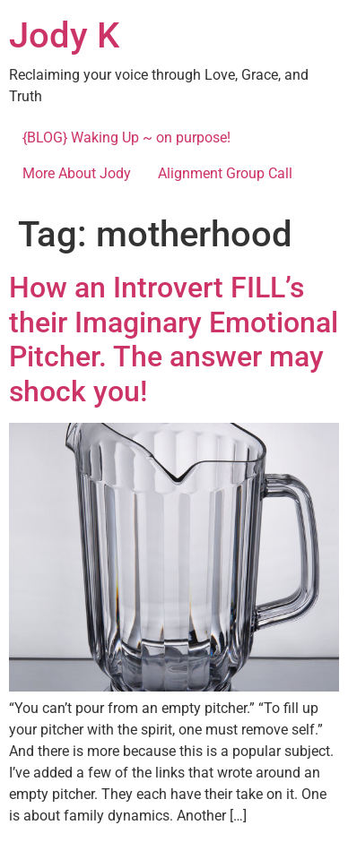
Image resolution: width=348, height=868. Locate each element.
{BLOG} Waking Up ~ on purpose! (126, 138)
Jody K (64, 35)
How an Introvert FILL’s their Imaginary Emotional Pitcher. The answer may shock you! (174, 339)
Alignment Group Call (225, 173)
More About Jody (77, 173)
